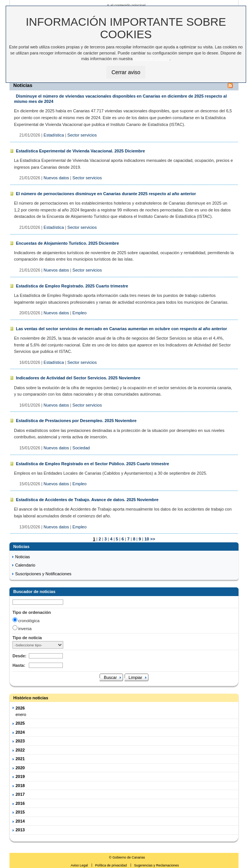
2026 (20, 708)
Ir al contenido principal (126, 5)
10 (146, 539)
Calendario (25, 565)
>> (153, 539)
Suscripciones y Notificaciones (43, 574)
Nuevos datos (56, 178)
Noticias (23, 557)
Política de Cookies (151, 59)
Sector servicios (82, 135)
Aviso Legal (80, 865)
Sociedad (81, 448)
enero (21, 714)
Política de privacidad (111, 865)
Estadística (54, 135)
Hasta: (19, 665)
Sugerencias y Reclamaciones (156, 865)
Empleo (79, 313)
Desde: (19, 656)
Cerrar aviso (126, 72)
